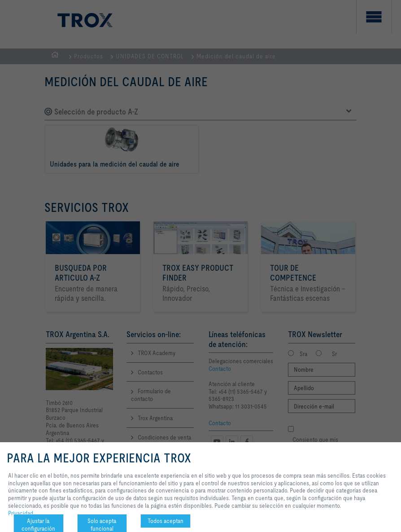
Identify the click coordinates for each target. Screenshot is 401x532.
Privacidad (21, 513)
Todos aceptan (166, 521)
